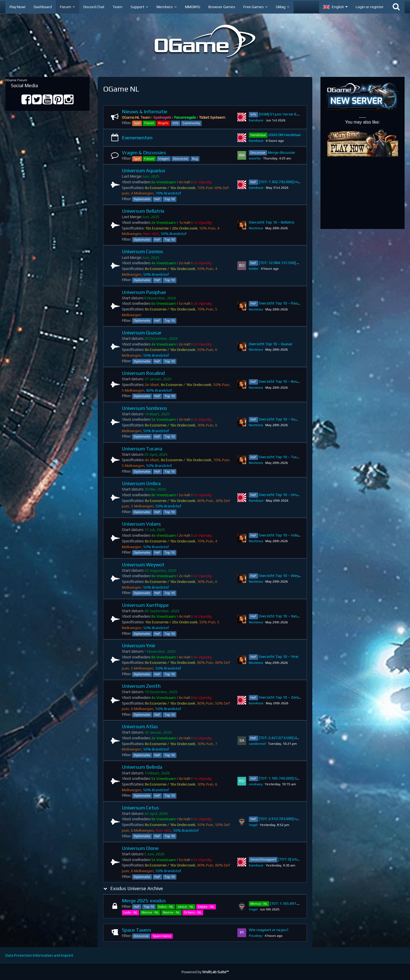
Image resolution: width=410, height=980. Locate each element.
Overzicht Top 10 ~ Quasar (271, 344)
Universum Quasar (142, 333)
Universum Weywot (143, 565)
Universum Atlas (140, 726)
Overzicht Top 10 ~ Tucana (281, 457)
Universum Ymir (139, 646)
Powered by (205, 972)
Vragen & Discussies (144, 153)
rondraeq (256, 784)
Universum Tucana (142, 449)
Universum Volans (141, 524)
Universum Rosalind (143, 373)
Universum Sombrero (144, 408)
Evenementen (137, 138)
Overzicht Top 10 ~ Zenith (281, 697)
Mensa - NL (150, 912)
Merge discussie (281, 152)
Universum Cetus (140, 808)
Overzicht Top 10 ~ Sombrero (283, 419)
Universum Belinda (142, 767)
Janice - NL (186, 907)
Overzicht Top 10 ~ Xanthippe (284, 616)
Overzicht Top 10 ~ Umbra (281, 495)
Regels (163, 123)
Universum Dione (140, 848)
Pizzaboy (255, 936)
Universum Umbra (141, 483)
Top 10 (170, 199)
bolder (254, 269)
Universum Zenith (141, 686)
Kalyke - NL (206, 907)
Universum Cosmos (142, 251)
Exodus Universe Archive (137, 888)
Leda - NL (131, 912)
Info (176, 123)
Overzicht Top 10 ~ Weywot (282, 576)
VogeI (253, 825)
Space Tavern (136, 930)
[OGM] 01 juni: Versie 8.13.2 (282, 114)
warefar (255, 158)
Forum (149, 123)
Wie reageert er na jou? (269, 930)
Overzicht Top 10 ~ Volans (281, 535)
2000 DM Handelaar (285, 135)
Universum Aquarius (144, 170)
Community (191, 123)
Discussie (181, 159)
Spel (137, 123)
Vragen (164, 159)
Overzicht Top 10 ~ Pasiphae (282, 303)
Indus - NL (166, 907)
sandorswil (257, 744)
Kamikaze (256, 120)
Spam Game (162, 936)
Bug (195, 159)
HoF (157, 199)
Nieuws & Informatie (145, 111)
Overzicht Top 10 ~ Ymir (279, 657)
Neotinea (256, 228)
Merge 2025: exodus (144, 901)
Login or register (370, 7)
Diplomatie (142, 199)
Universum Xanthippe (145, 605)
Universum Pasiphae (144, 292)
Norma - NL (171, 912)
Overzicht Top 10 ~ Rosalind (282, 381)
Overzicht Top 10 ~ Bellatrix (272, 222)
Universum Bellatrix (143, 211)
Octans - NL (193, 912)
